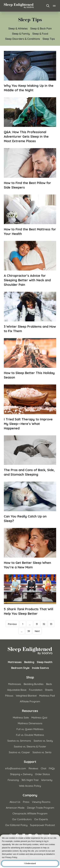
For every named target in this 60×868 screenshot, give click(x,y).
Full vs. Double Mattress (30, 735)
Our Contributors (22, 819)
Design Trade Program (41, 807)
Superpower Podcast (42, 825)
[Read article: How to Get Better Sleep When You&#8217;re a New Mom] (30, 549)
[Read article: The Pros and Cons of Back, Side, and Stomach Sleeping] (30, 456)
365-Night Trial (30, 780)
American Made (15, 807)
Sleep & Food (40, 33)
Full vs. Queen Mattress (30, 729)
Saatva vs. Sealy (43, 740)
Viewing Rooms (41, 802)
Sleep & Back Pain (41, 28)
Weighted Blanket (26, 695)
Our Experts (41, 819)
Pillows (9, 695)
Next (37, 631)
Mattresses (15, 662)
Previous (12, 624)
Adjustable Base (17, 690)
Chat (44, 768)
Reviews (33, 768)
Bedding (29, 662)
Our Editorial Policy (16, 825)
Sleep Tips (49, 39)
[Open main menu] (54, 6)
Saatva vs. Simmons (19, 740)
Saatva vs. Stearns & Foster (30, 746)
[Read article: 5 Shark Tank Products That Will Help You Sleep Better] (30, 595)
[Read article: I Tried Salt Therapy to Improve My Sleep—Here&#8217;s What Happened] (30, 407)
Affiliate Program (30, 701)
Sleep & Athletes (18, 28)
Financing (13, 780)
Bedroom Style (20, 668)
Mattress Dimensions (30, 723)
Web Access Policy (30, 785)
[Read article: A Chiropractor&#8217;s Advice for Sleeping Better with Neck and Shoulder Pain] (30, 264)
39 (29, 631)
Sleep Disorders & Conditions (23, 39)
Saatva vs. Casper (19, 752)
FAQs (52, 768)
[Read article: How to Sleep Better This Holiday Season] (30, 359)
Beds (49, 684)
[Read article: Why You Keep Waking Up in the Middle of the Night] (30, 71)
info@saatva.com (16, 768)
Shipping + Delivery (21, 774)
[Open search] (48, 6)
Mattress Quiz (39, 717)
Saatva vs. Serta (42, 752)
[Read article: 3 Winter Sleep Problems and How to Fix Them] (30, 312)
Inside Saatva (40, 668)
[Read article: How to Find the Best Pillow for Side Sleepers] (30, 169)
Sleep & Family (21, 33)
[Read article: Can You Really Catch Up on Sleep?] (30, 502)
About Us (15, 802)
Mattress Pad (47, 695)
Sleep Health (45, 662)
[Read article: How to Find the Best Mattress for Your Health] (30, 215)
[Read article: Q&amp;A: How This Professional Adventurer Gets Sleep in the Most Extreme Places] (30, 120)
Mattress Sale (21, 717)
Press (26, 802)
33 (51, 624)
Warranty (47, 780)
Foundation (36, 690)
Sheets (49, 690)
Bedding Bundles (34, 684)
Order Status (42, 774)
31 (37, 624)
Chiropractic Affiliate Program (30, 813)
